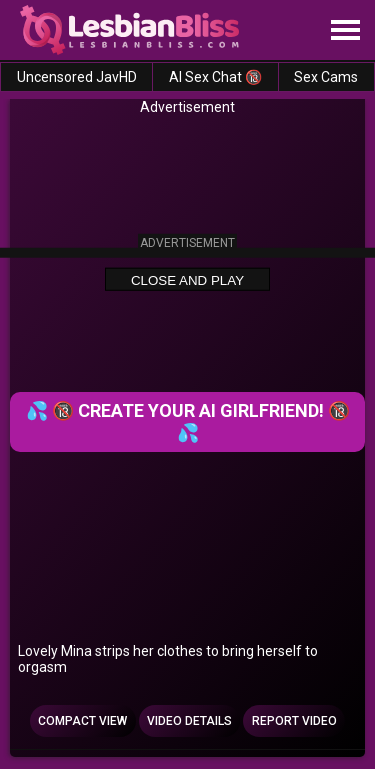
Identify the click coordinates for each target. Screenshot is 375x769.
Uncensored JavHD (77, 77)
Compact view (82, 721)
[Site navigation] (345, 31)
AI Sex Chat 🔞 (215, 77)
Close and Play (187, 279)
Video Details (189, 721)
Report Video (294, 721)
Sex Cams (326, 77)
